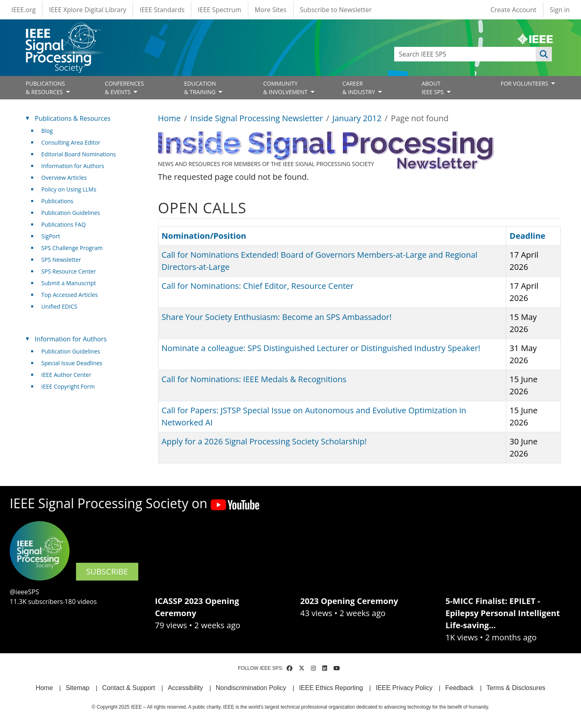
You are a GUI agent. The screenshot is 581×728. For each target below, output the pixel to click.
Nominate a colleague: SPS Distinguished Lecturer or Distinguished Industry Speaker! (321, 348)
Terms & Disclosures (516, 688)
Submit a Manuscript (69, 283)
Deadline (527, 236)
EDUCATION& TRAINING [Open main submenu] (201, 88)
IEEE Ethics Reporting (331, 688)
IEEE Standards (162, 10)
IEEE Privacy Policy (404, 688)
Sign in (560, 10)
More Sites (271, 10)
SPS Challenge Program (72, 248)
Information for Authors (73, 166)
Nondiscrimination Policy (251, 688)
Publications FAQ (63, 224)
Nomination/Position (204, 236)
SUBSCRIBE (107, 571)
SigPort (51, 236)
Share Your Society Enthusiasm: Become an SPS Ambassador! (277, 317)
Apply (544, 54)
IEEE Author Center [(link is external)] (69, 375)
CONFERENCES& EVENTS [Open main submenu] (124, 88)
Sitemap (77, 688)
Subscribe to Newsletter (336, 10)
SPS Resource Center (69, 271)
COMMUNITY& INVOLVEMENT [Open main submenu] (286, 88)
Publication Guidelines (71, 213)
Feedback (459, 688)
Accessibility (185, 688)
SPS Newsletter (61, 260)
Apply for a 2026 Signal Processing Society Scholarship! (264, 441)
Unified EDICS (59, 306)
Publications (57, 201)
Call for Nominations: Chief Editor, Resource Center (258, 286)
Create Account (513, 10)
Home (170, 118)
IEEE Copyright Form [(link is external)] (71, 386)
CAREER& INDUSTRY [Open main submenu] (359, 88)
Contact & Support (129, 688)
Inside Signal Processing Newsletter (256, 118)
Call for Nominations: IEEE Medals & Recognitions (254, 379)
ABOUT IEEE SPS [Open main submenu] (433, 88)
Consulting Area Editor (71, 142)
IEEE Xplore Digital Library (88, 10)
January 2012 (357, 118)
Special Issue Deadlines (72, 363)
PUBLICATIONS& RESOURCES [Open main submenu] (45, 88)
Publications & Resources (73, 118)
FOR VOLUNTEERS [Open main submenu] (525, 83)
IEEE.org (23, 10)
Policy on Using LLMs (69, 189)
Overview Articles (64, 178)
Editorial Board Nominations (79, 154)
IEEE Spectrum (219, 10)
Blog (47, 131)
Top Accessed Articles (70, 295)
